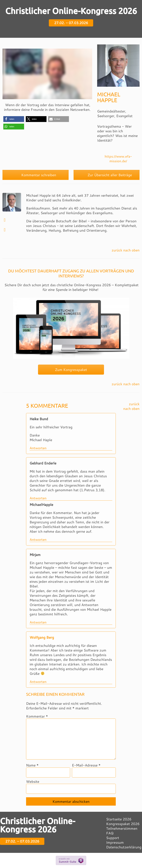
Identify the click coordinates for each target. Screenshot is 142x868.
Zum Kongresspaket (71, 370)
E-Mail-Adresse (86, 765)
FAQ (110, 833)
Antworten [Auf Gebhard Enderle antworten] (38, 498)
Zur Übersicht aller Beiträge (107, 175)
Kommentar (37, 716)
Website (33, 781)
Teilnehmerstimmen (122, 828)
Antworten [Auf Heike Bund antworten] (38, 448)
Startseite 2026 (119, 819)
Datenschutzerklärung (124, 847)
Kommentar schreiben (36, 175)
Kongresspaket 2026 (123, 824)
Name (32, 765)
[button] (14, 119)
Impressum (115, 842)
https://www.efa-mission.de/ (118, 159)
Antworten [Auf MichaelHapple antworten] (38, 540)
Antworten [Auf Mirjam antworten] (38, 622)
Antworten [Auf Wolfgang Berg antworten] (38, 682)
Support (113, 838)
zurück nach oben (126, 250)
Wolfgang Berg (42, 637)
